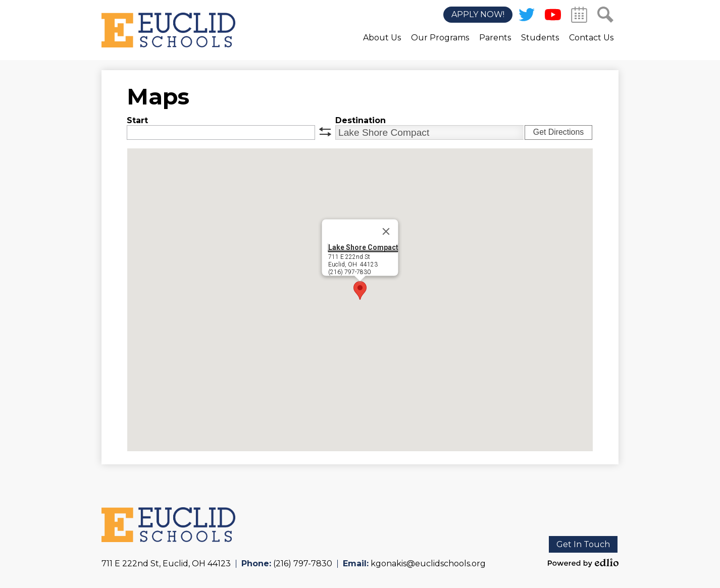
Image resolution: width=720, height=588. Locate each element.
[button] (382, 45)
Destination (361, 120)
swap (325, 132)
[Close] (386, 232)
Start (137, 120)
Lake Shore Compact (363, 247)
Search (605, 17)
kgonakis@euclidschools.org (428, 564)
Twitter (527, 17)
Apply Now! (478, 15)
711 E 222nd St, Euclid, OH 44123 (166, 564)
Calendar (579, 17)
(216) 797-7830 (303, 564)
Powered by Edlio (583, 563)
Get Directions (558, 132)
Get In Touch (583, 544)
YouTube (553, 17)
